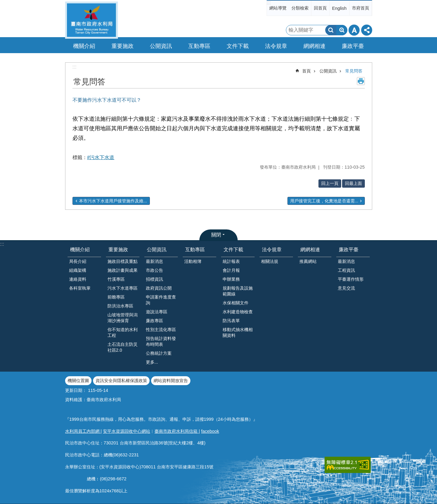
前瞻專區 (116, 297)
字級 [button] (354, 30)
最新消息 (154, 261)
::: (269, 3)
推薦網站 (308, 261)
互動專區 (195, 250)
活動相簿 (193, 261)
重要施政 (118, 250)
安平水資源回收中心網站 (127, 431)
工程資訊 (346, 270)
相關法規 (270, 261)
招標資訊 (154, 279)
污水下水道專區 (123, 288)
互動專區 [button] (199, 46)
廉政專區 (154, 321)
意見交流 (346, 288)
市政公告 (154, 270)
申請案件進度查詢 (161, 300)
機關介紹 (80, 250)
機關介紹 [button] (84, 46)
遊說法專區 (157, 312)
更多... (152, 362)
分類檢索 (300, 8)
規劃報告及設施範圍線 (238, 291)
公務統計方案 (159, 353)
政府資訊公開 (159, 288)
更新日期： (76, 390)
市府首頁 (361, 8)
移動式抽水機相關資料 (238, 332)
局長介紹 (78, 261)
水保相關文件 (236, 303)
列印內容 (361, 81)
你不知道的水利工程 (123, 332)
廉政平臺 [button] (353, 46)
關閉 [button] (216, 235)
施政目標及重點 (123, 261)
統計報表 (231, 261)
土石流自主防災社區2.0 (123, 347)
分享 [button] (367, 30)
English (339, 8)
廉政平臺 (349, 250)
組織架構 (78, 270)
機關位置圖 (78, 381)
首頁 (306, 71)
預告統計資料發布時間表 (161, 341)
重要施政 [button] (123, 46)
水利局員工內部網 (83, 431)
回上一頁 (330, 183)
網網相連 (310, 250)
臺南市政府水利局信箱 (177, 431)
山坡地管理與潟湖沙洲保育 (123, 318)
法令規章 (272, 250)
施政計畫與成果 (123, 270)
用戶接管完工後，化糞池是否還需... (324, 201)
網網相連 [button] (314, 46)
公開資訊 (328, 71)
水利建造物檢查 (238, 312)
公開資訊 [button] (161, 46)
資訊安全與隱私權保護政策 (121, 381)
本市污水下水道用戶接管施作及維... (113, 201)
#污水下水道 (101, 157)
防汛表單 (231, 321)
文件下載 (233, 250)
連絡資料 (78, 279)
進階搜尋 (342, 30)
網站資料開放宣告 (171, 381)
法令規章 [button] (276, 46)
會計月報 (231, 270)
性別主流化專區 (161, 330)
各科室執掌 (80, 288)
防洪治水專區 (120, 306)
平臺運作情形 (351, 279)
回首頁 (320, 8)
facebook (210, 431)
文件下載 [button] (238, 46)
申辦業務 (231, 279)
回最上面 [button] (353, 183)
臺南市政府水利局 (92, 20)
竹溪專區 (116, 279)
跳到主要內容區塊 (3, 3)
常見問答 (354, 71)
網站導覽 (278, 8)
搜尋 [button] (331, 30)
